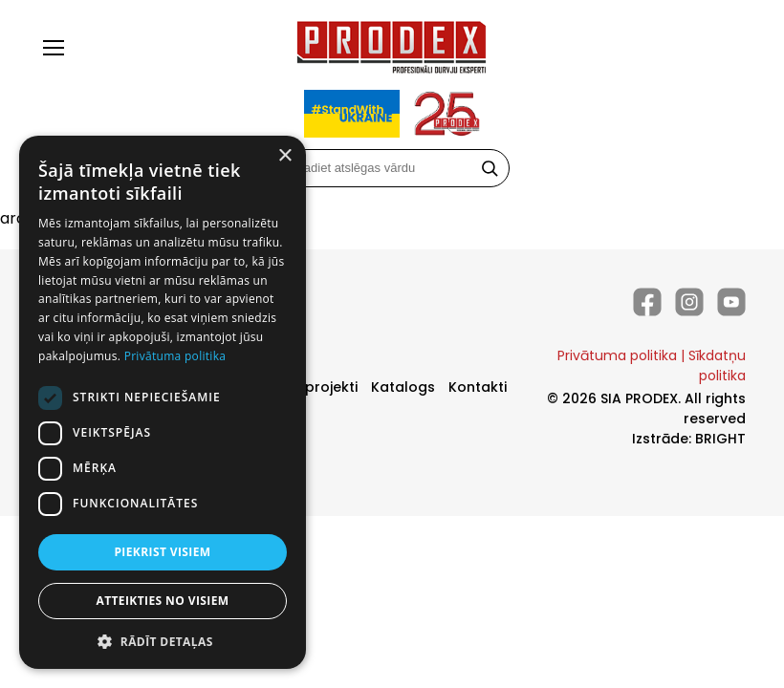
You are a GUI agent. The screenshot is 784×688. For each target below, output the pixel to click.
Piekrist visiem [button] (162, 552)
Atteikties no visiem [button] (162, 601)
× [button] (284, 156)
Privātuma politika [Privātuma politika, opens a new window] (175, 356)
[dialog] (163, 402)
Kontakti (478, 387)
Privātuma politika (617, 355)
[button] (163, 641)
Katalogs (403, 387)
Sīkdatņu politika (717, 365)
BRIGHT (720, 439)
